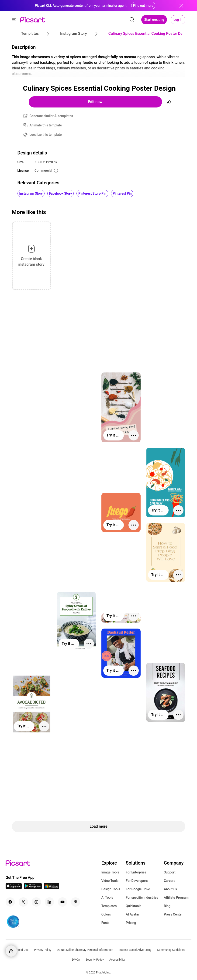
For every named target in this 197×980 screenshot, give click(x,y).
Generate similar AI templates (51, 116)
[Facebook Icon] (10, 902)
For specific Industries (142, 898)
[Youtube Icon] (62, 902)
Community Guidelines (171, 950)
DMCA (76, 960)
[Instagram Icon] (36, 902)
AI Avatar (132, 914)
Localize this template (46, 135)
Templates (109, 906)
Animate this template (46, 125)
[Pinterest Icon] (76, 902)
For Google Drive (138, 889)
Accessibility (117, 960)
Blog (167, 906)
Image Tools (110, 872)
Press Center (173, 914)
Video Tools (110, 881)
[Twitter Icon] (23, 902)
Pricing (131, 923)
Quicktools (133, 906)
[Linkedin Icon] (49, 902)
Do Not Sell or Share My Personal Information (85, 950)
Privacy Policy (43, 950)
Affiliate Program (176, 898)
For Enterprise (136, 872)
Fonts (105, 923)
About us (170, 889)
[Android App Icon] (33, 888)
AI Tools (107, 898)
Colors (106, 914)
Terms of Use (20, 950)
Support (170, 872)
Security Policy (95, 960)
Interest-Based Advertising (135, 950)
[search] (132, 20)
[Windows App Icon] (52, 888)
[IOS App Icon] (14, 888)
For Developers (137, 881)
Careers (170, 881)
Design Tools (111, 889)
